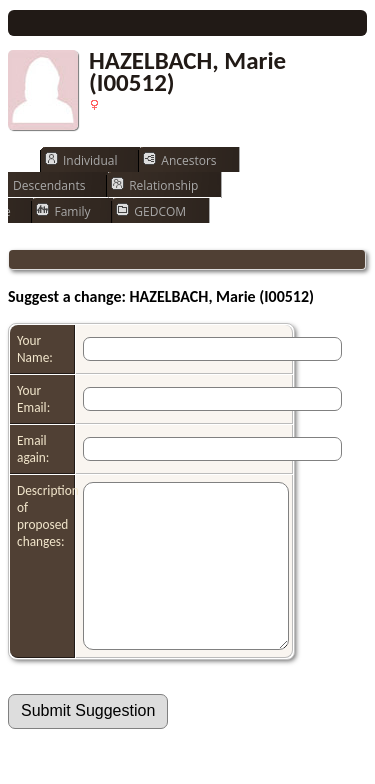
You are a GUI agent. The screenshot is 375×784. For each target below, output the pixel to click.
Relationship (154, 185)
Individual (81, 160)
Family (63, 211)
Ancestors (179, 160)
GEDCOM (151, 211)
